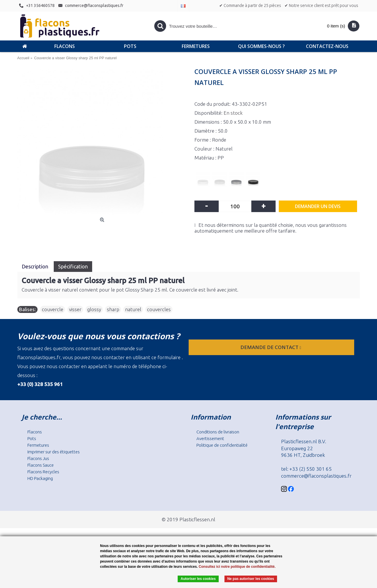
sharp (113, 309)
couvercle (53, 309)
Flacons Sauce (41, 465)
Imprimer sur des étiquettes (54, 452)
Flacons (35, 432)
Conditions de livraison (218, 432)
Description (36, 266)
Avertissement (210, 438)
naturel (133, 309)
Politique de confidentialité (222, 445)
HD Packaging (40, 478)
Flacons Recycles (43, 472)
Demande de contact (271, 347)
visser (75, 309)
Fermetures (38, 445)
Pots (32, 438)
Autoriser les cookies (198, 579)
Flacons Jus (38, 458)
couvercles (159, 309)
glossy (94, 309)
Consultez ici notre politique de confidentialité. (237, 567)
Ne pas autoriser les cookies (251, 579)
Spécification (73, 266)
